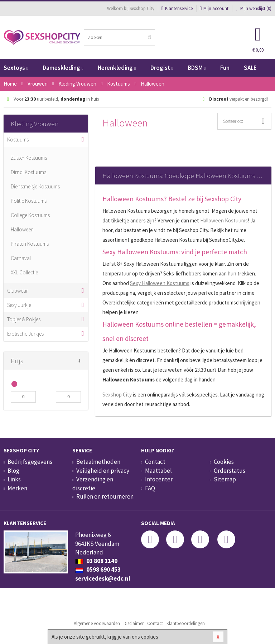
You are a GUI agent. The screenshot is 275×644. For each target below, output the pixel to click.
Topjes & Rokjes (24, 319)
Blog (13, 471)
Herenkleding (117, 68)
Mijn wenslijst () (254, 8)
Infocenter (159, 479)
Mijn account (214, 8)
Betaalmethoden (98, 462)
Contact (155, 462)
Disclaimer (134, 623)
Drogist (162, 68)
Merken (17, 488)
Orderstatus (230, 471)
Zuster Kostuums (29, 158)
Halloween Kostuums (224, 220)
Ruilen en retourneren (105, 496)
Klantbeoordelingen (186, 623)
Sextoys (16, 68)
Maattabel (158, 471)
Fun (225, 68)
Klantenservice (177, 8)
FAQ (150, 488)
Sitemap (225, 479)
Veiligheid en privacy (103, 471)
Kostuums (18, 140)
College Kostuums (30, 215)
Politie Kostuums (29, 201)
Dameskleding (63, 68)
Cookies (224, 462)
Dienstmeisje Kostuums (35, 186)
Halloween (22, 229)
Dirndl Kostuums (28, 172)
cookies (150, 637)
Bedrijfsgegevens (30, 462)
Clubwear (18, 291)
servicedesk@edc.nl (103, 578)
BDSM (197, 68)
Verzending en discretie (93, 484)
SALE (250, 68)
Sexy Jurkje (19, 305)
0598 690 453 (98, 569)
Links (14, 479)
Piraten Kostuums (30, 244)
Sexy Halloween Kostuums (160, 283)
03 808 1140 (96, 561)
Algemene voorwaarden (97, 623)
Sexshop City (117, 395)
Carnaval (21, 258)
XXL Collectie (24, 272)
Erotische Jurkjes (25, 334)
